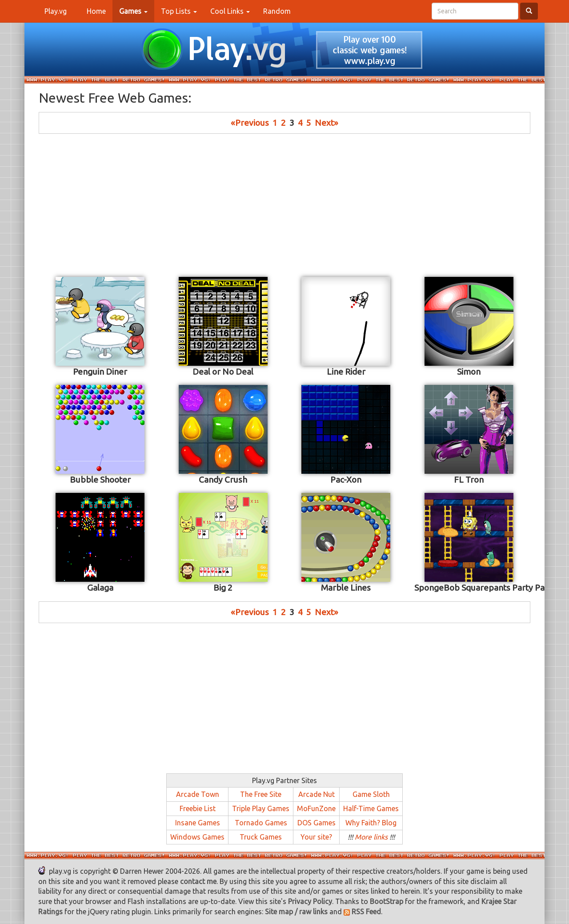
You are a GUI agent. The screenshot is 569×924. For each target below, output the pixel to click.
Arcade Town (198, 794)
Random (277, 11)
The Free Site (261, 794)
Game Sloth (371, 794)
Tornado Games (261, 823)
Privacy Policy (310, 901)
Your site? (316, 837)
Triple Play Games (261, 808)
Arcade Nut (317, 794)
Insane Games (198, 823)
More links (371, 837)
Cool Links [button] (230, 11)
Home (100, 11)
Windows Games (197, 837)
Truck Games (261, 837)
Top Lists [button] (179, 11)
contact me (198, 881)
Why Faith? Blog (371, 823)
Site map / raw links (296, 912)
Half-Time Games (371, 808)
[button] (133, 11)
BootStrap (387, 901)
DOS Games (317, 823)
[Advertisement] (284, 204)
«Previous (250, 123)
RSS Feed (362, 912)
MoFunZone (316, 808)
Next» (327, 123)
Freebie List (198, 808)
